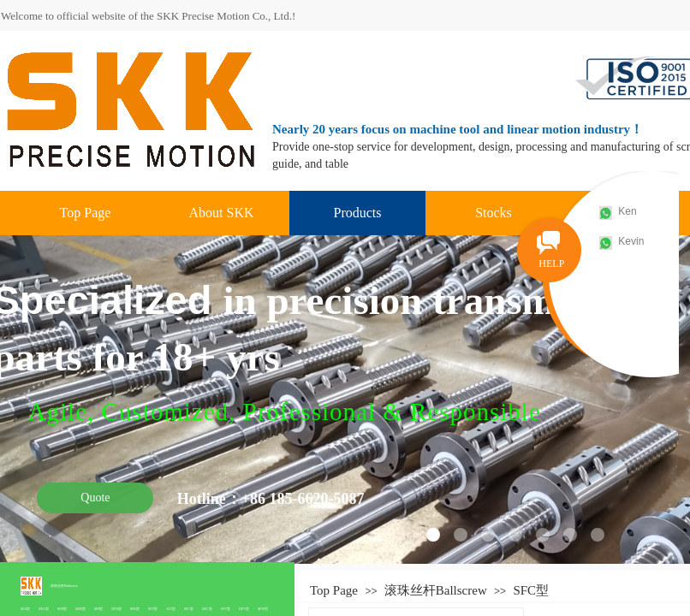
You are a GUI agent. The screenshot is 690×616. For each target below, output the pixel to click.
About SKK (221, 213)
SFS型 (99, 609)
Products (358, 213)
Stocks (494, 213)
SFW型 (263, 609)
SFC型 (189, 609)
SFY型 (153, 609)
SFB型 (62, 609)
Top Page (86, 213)
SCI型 (170, 609)
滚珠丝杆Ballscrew (64, 586)
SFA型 (25, 609)
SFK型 (135, 609)
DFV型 (244, 609)
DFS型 (116, 609)
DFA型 (44, 609)
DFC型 (207, 609)
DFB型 (80, 609)
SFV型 (226, 609)
